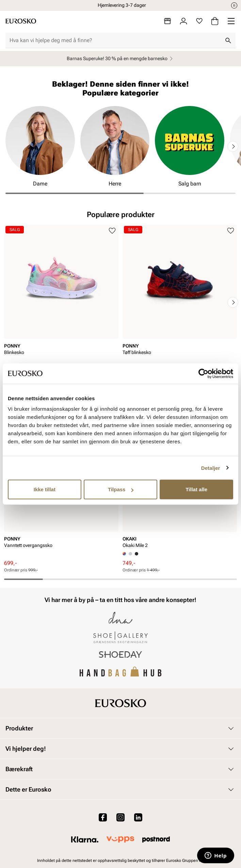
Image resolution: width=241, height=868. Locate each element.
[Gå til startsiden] (21, 21)
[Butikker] (167, 21)
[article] (61, 296)
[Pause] (234, 5)
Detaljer (211, 468)
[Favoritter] (199, 21)
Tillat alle (196, 489)
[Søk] (228, 40)
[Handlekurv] (215, 21)
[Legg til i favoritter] (112, 231)
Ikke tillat (45, 489)
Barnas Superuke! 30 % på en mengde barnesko (121, 59)
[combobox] (115, 40)
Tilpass (121, 489)
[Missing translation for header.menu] (231, 21)
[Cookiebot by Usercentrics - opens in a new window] (203, 373)
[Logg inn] (183, 21)
